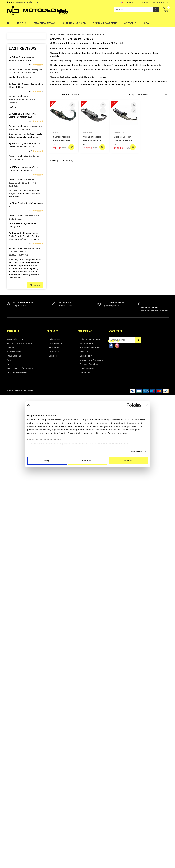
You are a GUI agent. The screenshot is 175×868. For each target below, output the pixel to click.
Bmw (14, 122)
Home (10, 23)
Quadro (16, 398)
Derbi (15, 175)
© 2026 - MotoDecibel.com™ (20, 864)
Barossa (16, 102)
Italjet (15, 262)
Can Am (16, 146)
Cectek (16, 151)
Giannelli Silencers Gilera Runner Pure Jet (61, 141)
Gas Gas (16, 209)
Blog (146, 23)
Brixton (16, 127)
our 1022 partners (45, 420)
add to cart (71, 147)
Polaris (16, 384)
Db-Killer (17, 170)
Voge (15, 485)
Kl (13, 277)
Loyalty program (87, 841)
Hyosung (16, 253)
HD (14, 224)
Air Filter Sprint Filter (22, 73)
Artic (15, 88)
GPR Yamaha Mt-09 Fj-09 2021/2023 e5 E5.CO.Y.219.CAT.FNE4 (25, 725)
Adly (14, 64)
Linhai (15, 301)
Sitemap (53, 829)
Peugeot (16, 369)
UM (14, 476)
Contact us (13, 804)
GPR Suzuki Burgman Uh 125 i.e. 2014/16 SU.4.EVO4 (22, 656)
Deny (47, 461)
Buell (15, 132)
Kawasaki (17, 267)
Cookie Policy (86, 829)
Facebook (111, 819)
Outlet (15, 364)
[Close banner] (147, 405)
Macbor (16, 316)
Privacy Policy (86, 816)
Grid (51, 94)
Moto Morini (18, 345)
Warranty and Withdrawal (92, 833)
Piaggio (16, 379)
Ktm (14, 287)
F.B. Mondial (18, 195)
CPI (14, 161)
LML (14, 306)
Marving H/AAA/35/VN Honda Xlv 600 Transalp (22, 573)
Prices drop (54, 812)
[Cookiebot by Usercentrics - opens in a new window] (129, 405)
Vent (14, 481)
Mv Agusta (17, 350)
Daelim (16, 166)
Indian (15, 258)
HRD (14, 238)
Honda (15, 233)
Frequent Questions (45, 23)
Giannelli (57, 132)
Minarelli (17, 330)
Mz (14, 355)
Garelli (15, 204)
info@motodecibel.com (27, 2)
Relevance (153, 95)
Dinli (14, 180)
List (56, 94)
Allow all (128, 461)
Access (16, 59)
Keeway (16, 272)
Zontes (16, 495)
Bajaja (15, 98)
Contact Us (130, 23)
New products (55, 816)
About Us (22, 23)
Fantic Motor (18, 199)
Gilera (15, 214)
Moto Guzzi (18, 340)
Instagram (117, 819)
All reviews (35, 758)
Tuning (16, 471)
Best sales (54, 820)
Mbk (14, 325)
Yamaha (16, 490)
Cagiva (16, 141)
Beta (14, 117)
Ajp (14, 78)
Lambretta (17, 296)
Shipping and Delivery (74, 23)
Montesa (16, 335)
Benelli (16, 112)
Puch (15, 389)
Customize (88, 461)
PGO (14, 374)
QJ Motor (17, 393)
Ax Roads (17, 93)
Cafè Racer (18, 136)
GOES (15, 219)
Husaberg (17, 243)
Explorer (16, 190)
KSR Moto (17, 282)
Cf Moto (16, 156)
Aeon (15, 69)
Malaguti (16, 321)
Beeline (16, 107)
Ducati (15, 185)
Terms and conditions (105, 23)
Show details (136, 452)
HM (14, 229)
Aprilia (15, 83)
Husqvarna (17, 248)
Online (15, 359)
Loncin (15, 311)
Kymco (16, 292)
